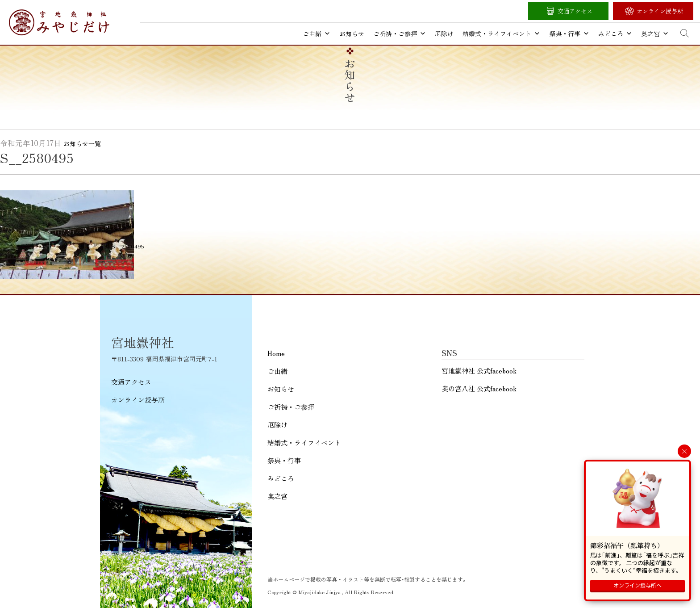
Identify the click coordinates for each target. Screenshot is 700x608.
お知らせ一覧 (82, 143)
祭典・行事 (569, 34)
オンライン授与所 (660, 11)
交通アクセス (575, 11)
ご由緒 (317, 34)
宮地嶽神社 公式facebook (479, 371)
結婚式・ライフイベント (501, 34)
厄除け (444, 34)
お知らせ (352, 34)
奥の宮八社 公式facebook (479, 388)
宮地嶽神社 (59, 22)
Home (276, 353)
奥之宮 (655, 34)
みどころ (615, 34)
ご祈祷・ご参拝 (400, 34)
